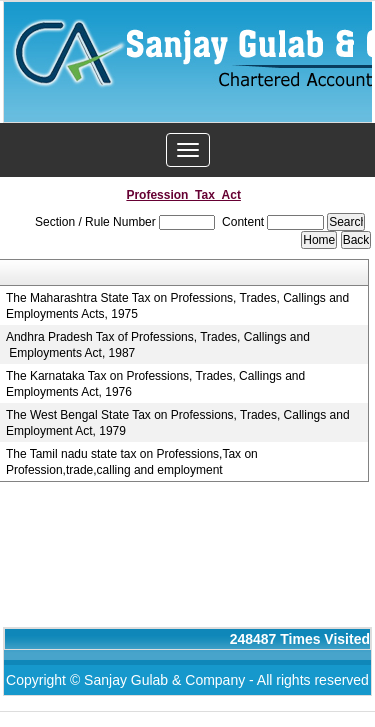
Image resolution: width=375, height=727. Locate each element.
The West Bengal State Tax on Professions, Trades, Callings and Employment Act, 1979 (178, 423)
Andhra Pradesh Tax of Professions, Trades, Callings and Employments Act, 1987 (158, 345)
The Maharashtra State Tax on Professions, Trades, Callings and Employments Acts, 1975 (177, 306)
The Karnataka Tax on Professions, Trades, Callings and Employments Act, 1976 (155, 384)
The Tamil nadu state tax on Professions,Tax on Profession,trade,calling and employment (132, 462)
